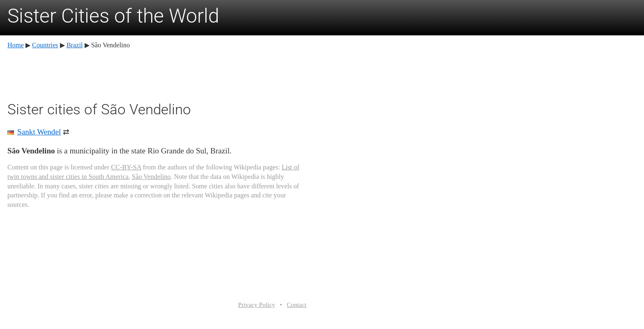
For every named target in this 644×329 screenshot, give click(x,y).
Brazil (75, 45)
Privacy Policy (257, 305)
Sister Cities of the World (113, 16)
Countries (45, 45)
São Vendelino (151, 177)
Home (16, 45)
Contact (297, 305)
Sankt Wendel (39, 132)
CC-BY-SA (126, 167)
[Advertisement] (157, 74)
